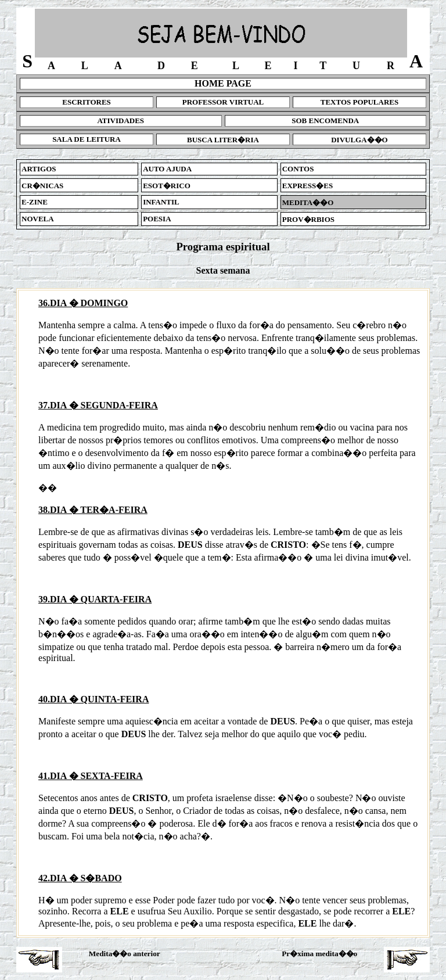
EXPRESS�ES (307, 186)
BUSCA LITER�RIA (223, 140)
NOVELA (38, 219)
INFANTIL (161, 202)
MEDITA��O (308, 202)
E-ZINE (35, 202)
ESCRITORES (87, 102)
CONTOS (298, 169)
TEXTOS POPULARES (360, 102)
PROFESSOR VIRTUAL (223, 102)
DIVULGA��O (359, 140)
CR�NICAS (42, 186)
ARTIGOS (39, 169)
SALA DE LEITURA (87, 139)
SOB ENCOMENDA (325, 121)
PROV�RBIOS (308, 219)
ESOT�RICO (167, 186)
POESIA (157, 219)
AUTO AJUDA (167, 169)
